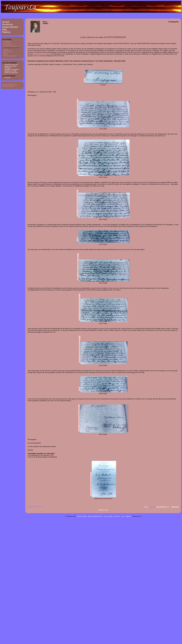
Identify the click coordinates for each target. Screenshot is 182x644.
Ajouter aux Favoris (10, 66)
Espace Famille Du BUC (10, 85)
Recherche (8, 24)
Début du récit (103, 510)
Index (146, 507)
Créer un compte (108, 516)
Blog (4, 30)
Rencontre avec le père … (11, 46)
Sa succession (8, 44)
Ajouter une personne (11, 73)
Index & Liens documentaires (9, 55)
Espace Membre (10, 27)
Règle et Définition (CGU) (95, 516)
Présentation (7, 41)
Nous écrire (117, 516)
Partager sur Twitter (10, 71)
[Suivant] (175, 507)
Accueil (6, 22)
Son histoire (7, 43)
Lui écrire (7, 78)
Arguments (128, 516)
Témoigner (8, 68)
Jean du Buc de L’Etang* (42, 54)
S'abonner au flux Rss (11, 65)
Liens (123, 516)
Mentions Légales (82, 516)
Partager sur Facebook (11, 69)
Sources (6, 49)
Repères (6, 32)
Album (5, 53)
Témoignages (7, 51)
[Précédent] (161, 507)
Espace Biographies (9, 86)
